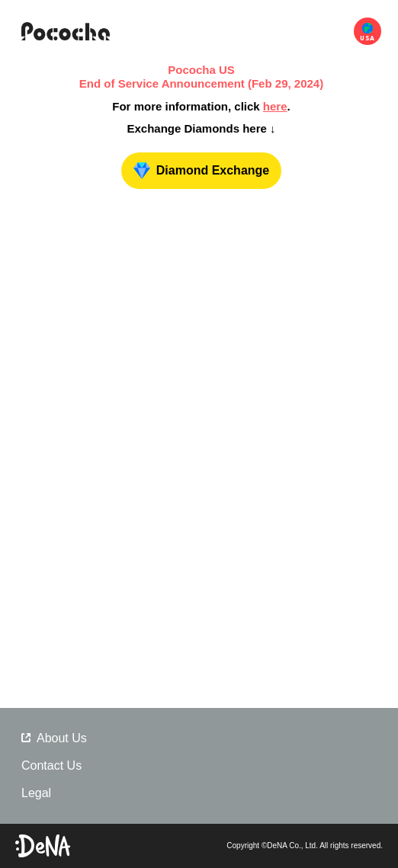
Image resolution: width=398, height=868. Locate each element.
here (275, 106)
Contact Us (51, 766)
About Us (54, 738)
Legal (36, 793)
